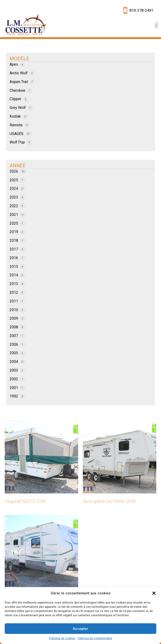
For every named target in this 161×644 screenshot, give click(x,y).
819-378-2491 (142, 10)
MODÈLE (19, 59)
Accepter (80, 629)
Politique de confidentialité (95, 638)
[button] (154, 593)
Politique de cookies (62, 638)
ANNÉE (18, 166)
